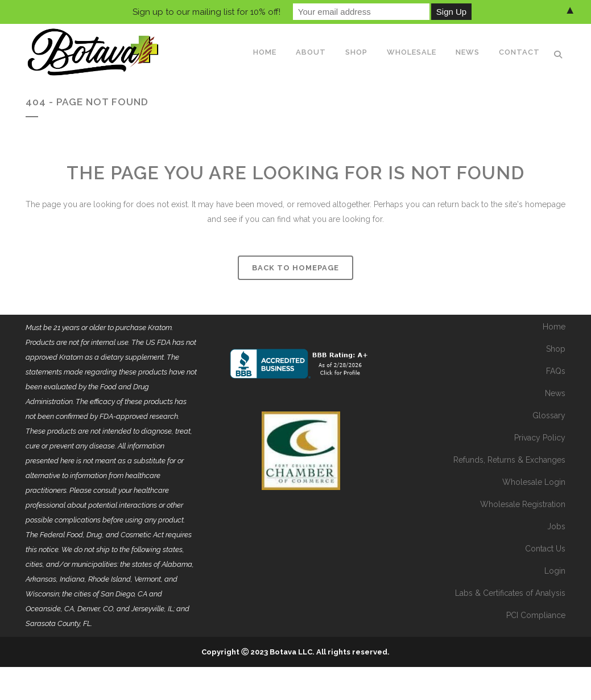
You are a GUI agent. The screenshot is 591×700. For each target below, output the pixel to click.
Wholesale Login (534, 482)
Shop (556, 349)
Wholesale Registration (523, 504)
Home (554, 327)
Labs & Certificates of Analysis (510, 593)
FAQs (556, 371)
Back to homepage (295, 268)
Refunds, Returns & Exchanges (509, 460)
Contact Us (545, 549)
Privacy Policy (540, 438)
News (555, 393)
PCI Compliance (536, 615)
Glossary (549, 415)
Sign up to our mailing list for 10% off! (206, 12)
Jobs (556, 526)
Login (555, 571)
